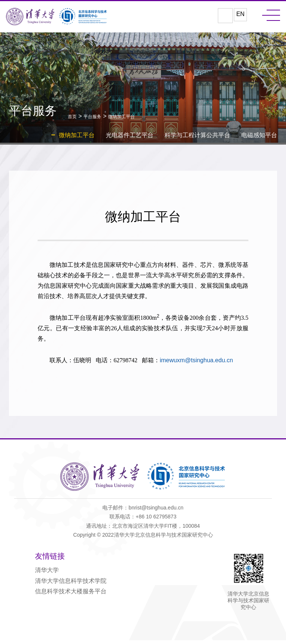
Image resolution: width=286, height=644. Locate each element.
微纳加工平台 (121, 118)
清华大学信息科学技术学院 (71, 583)
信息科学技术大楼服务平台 (71, 594)
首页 (72, 118)
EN (240, 15)
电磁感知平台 (259, 136)
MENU (271, 15)
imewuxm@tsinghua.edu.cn (200, 365)
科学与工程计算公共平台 (197, 136)
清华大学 (47, 573)
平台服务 (92, 118)
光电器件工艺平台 (130, 136)
